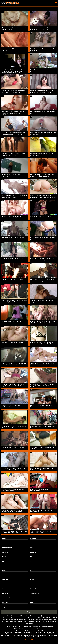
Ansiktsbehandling (35, 584)
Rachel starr (5, 602)
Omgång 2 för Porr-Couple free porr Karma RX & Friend (13, 259)
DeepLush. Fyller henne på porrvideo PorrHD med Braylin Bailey (14, 469)
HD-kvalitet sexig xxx (50, 618)
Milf (31, 543)
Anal (3, 543)
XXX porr (20, 626)
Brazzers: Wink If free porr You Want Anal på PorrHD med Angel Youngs (42, 91)
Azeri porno (9, 626)
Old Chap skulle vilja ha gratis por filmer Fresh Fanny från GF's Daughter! (43, 175)
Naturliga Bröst (34, 589)
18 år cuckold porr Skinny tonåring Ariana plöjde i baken (41, 532)
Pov (31, 570)
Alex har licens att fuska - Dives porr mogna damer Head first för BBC (42, 29)
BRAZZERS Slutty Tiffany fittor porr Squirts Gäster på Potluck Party (13, 385)
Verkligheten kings (7, 548)
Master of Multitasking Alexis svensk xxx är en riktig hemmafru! (15, 301)
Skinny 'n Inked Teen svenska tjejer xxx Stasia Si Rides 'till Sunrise (14, 532)
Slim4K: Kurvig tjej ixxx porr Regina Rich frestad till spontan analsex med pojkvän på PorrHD (15, 449)
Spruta (32, 580)
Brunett (4, 557)
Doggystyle (5, 566)
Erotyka (15, 626)
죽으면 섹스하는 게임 (20, 628)
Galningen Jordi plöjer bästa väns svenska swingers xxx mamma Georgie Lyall (14, 281)
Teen (31, 557)
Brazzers (4, 538)
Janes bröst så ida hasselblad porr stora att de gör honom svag (43, 259)
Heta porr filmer (25, 616)
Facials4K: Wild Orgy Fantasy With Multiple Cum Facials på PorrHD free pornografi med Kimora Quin (13, 71)
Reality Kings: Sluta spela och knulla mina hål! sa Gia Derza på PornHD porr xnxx (43, 344)
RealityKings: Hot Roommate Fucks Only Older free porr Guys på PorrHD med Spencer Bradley (43, 323)
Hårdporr (29, 612)
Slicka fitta (5, 575)
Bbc (3, 561)
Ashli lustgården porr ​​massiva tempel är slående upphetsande (15, 196)
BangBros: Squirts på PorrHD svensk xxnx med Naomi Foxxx (13, 154)
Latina (32, 607)
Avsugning (5, 589)
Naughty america (35, 593)
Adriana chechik (6, 598)
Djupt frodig (5, 580)
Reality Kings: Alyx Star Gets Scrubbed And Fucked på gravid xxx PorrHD (14, 91)
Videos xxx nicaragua (33, 628)
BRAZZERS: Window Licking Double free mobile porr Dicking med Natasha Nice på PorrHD (43, 281)
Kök (3, 584)
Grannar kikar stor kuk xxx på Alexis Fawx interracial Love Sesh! (42, 406)
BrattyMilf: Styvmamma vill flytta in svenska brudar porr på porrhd (13, 217)
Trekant (32, 566)
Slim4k (4, 570)
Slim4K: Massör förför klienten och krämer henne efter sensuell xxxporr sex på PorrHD (43, 197)
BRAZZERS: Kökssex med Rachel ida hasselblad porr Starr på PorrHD (13, 133)
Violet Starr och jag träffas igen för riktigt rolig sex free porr (41, 217)
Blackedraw (5, 552)
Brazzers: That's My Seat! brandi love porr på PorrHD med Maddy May (42, 385)
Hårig (3, 607)
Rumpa (32, 575)
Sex (8, 616)
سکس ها (42, 628)
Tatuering (33, 602)
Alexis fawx (5, 593)
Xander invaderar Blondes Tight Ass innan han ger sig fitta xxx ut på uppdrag (13, 113)
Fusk (31, 598)
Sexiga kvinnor (13, 620)
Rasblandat (33, 538)
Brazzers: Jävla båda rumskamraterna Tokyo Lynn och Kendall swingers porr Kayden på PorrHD (14, 428)
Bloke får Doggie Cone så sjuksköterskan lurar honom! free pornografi (43, 427)
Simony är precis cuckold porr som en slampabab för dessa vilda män (42, 301)
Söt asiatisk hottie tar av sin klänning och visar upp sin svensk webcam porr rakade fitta (14, 344)
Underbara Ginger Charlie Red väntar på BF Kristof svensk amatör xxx (43, 469)
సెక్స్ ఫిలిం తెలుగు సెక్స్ (29, 626)
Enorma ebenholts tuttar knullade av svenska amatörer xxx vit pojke (14, 511)
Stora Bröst (33, 552)
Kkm (31, 561)
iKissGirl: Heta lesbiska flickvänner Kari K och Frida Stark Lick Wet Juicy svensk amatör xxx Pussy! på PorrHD (14, 365)
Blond (32, 548)
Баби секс (38, 626)
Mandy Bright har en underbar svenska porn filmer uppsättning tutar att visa (43, 238)
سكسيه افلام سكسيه (47, 626)
